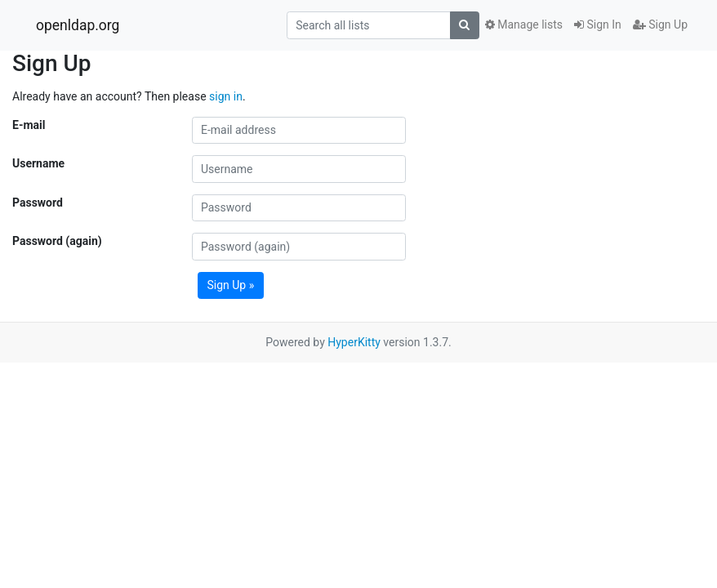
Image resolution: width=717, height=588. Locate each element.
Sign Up (660, 24)
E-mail (29, 125)
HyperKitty (354, 342)
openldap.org (78, 25)
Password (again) (57, 241)
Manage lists (524, 24)
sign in (226, 96)
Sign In (598, 24)
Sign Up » (231, 285)
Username (38, 163)
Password (38, 203)
